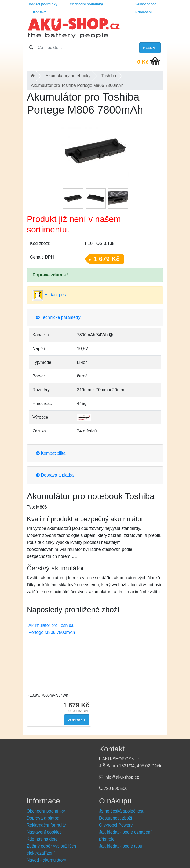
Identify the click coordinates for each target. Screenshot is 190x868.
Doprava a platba (55, 475)
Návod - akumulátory (46, 860)
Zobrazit (77, 720)
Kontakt (39, 12)
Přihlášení (143, 12)
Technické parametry (58, 317)
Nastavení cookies (44, 832)
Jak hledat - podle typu (121, 846)
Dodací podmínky (43, 4)
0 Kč (143, 62)
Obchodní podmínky (86, 4)
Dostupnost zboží (116, 818)
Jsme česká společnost (121, 811)
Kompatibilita (51, 453)
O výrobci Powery (116, 825)
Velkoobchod (146, 4)
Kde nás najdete (42, 839)
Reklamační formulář (46, 825)
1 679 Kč (107, 259)
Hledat (150, 48)
